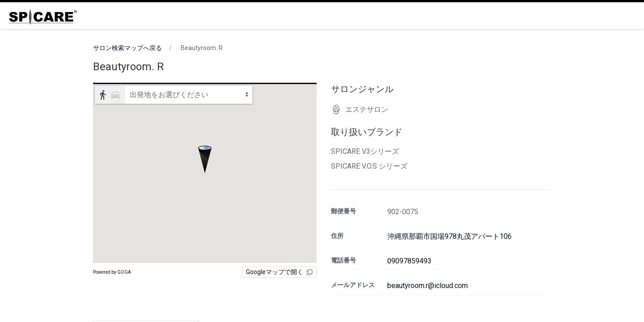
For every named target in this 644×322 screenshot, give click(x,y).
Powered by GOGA (112, 272)
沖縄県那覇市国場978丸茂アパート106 (449, 236)
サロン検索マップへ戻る (127, 48)
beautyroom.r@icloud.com (428, 286)
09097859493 (409, 261)
